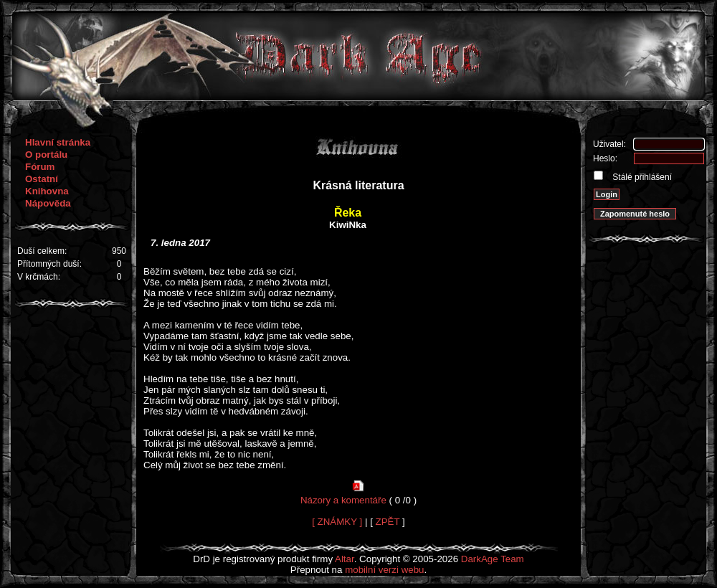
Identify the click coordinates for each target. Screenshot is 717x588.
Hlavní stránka (58, 142)
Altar (345, 559)
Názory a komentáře (343, 500)
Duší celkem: (42, 251)
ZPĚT (388, 522)
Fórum (40, 167)
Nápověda (48, 203)
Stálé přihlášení (641, 177)
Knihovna (47, 191)
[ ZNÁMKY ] (337, 522)
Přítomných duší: (49, 264)
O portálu (46, 155)
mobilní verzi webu (384, 570)
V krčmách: (39, 277)
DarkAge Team (493, 559)
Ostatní (42, 179)
